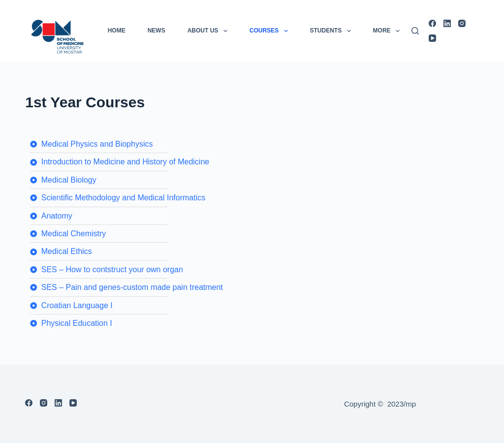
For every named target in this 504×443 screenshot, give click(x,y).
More (388, 31)
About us (209, 31)
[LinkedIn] (447, 23)
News (157, 31)
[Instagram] (462, 23)
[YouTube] (432, 38)
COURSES (271, 31)
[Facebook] (432, 23)
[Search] (415, 31)
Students (332, 31)
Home (117, 31)
